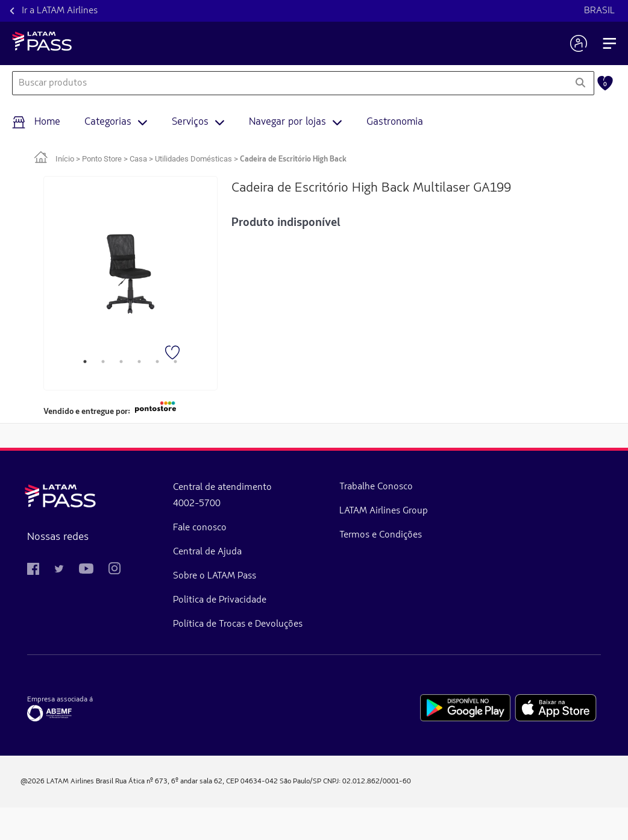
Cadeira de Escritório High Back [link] (293, 159)
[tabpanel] (130, 274)
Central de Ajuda (143, 560)
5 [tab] (157, 362)
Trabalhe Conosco (223, 499)
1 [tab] (85, 362)
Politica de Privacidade (155, 609)
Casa (138, 159)
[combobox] (290, 83)
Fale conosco (135, 536)
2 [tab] (103, 362)
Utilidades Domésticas (193, 159)
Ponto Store (102, 159)
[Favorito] (174, 354)
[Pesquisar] (580, 83)
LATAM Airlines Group (236, 547)
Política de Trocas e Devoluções (148, 645)
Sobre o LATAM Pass (150, 585)
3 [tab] (121, 362)
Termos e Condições (227, 595)
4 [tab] (139, 362)
